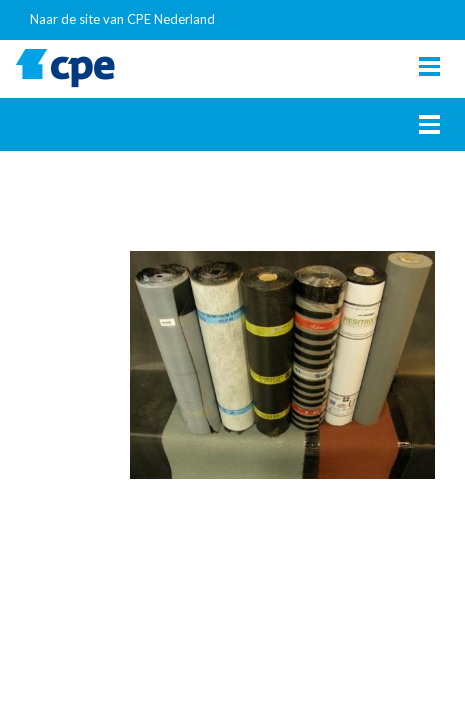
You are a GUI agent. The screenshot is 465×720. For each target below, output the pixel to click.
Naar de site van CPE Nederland (122, 19)
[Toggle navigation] (429, 66)
